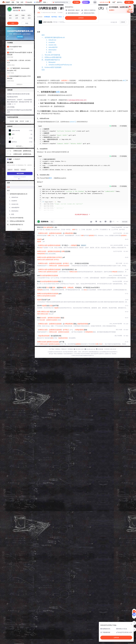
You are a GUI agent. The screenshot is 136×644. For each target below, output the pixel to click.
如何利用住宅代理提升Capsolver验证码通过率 (19, 111)
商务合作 (64, 349)
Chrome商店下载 (78, 354)
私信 (27, 23)
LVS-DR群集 (11, 107)
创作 (129, 2)
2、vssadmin (51, 42)
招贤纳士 (58, 349)
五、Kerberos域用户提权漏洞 (52, 67)
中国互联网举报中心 (68, 354)
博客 (13, 2)
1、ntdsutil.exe (51, 40)
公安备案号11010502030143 (55, 352)
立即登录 (81, 18)
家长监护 (51, 354)
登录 (95, 2)
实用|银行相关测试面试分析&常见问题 (18, 94)
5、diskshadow (51, 50)
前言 (43, 35)
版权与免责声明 (95, 354)
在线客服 (100, 349)
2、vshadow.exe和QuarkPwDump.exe (59, 65)
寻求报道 (70, 349)
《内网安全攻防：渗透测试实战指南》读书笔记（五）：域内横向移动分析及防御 (22, 151)
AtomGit (29, 2)
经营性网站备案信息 (94, 352)
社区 (22, 2)
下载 (17, 2)
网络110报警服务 (58, 354)
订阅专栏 (123, 22)
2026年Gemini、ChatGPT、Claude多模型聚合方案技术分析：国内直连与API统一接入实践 (20, 102)
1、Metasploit (51, 62)
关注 (52, 222)
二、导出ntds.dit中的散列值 (51, 55)
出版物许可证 (108, 354)
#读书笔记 (54, 17)
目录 (8, 187)
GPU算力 (38, 2)
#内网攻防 (47, 17)
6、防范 (49, 52)
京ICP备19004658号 (68, 352)
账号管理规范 (87, 354)
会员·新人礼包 (105, 2)
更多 (45, 2)
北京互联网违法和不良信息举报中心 (108, 352)
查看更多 (20, 84)
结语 (43, 70)
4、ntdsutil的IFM (52, 47)
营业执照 (114, 354)
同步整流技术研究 (12, 97)
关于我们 (52, 349)
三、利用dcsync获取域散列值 (52, 57)
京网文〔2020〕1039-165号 (81, 352)
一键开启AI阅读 (20, 173)
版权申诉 (102, 354)
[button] (8, 121)
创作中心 (120, 2)
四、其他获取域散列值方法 (51, 60)
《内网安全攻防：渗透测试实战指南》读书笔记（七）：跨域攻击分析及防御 (22, 154)
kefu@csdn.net (91, 349)
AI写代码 (114, 126)
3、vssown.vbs (51, 45)
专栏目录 (125, 222)
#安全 (60, 17)
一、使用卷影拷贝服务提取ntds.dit (53, 37)
